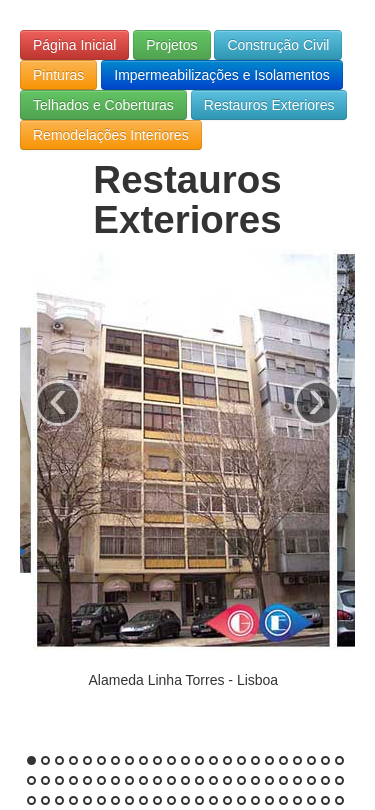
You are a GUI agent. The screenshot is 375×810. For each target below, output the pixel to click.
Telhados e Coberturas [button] (103, 105)
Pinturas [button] (58, 75)
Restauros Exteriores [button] (269, 105)
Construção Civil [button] (278, 45)
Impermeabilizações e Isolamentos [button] (222, 75)
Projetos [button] (171, 45)
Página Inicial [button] (74, 45)
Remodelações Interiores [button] (111, 135)
